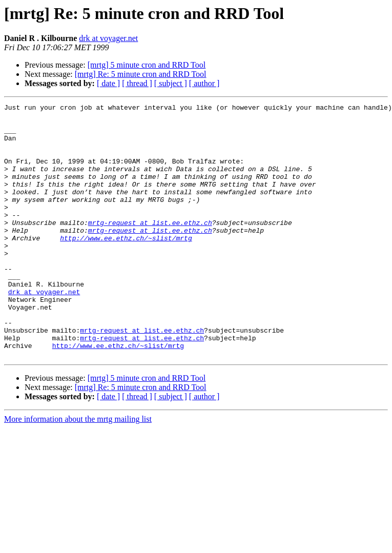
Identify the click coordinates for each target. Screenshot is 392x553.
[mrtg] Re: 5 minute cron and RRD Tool (141, 74)
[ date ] (108, 83)
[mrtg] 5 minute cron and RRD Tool (147, 65)
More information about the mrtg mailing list (78, 470)
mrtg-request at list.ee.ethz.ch (150, 247)
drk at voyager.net (108, 38)
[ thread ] (137, 83)
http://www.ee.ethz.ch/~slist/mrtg (126, 265)
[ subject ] (171, 83)
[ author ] (204, 83)
